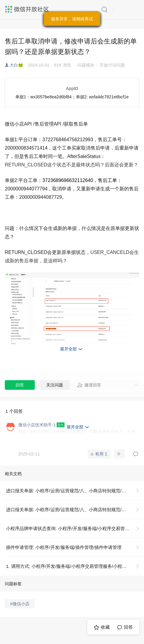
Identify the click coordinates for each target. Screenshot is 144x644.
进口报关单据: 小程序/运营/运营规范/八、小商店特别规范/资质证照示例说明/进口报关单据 (75, 491)
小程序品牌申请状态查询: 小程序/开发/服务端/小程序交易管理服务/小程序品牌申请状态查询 (75, 528)
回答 (20, 385)
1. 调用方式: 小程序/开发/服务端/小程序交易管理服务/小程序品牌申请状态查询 (75, 566)
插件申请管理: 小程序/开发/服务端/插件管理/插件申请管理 (64, 547)
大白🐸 (16, 65)
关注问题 (55, 385)
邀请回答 (89, 385)
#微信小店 (20, 604)
